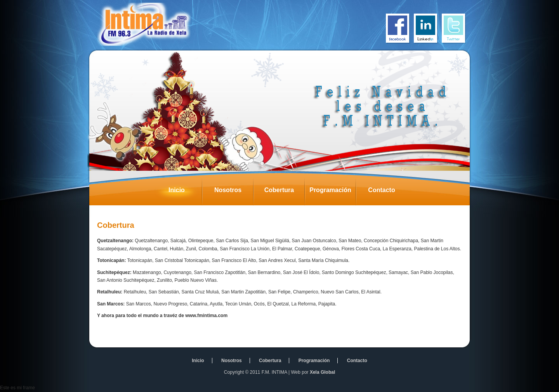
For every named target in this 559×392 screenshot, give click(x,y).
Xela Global (322, 372)
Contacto (387, 192)
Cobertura (284, 192)
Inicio (185, 192)
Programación (332, 192)
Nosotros (234, 192)
